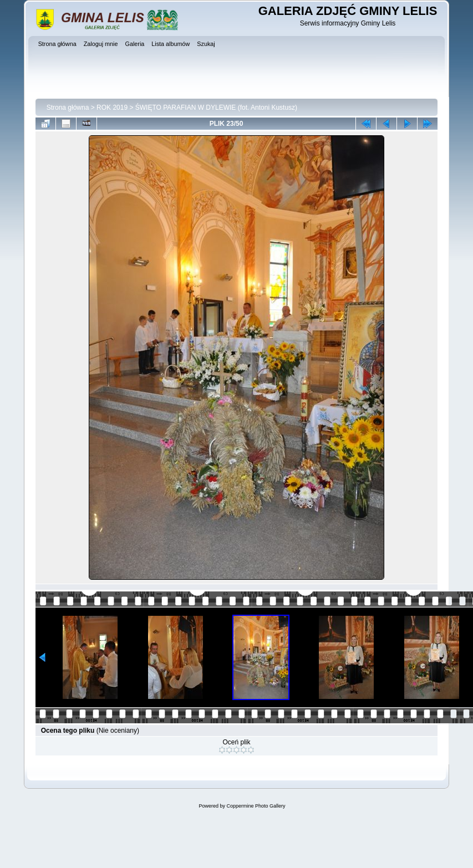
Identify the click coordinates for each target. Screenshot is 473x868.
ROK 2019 (112, 108)
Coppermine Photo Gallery (256, 806)
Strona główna (68, 108)
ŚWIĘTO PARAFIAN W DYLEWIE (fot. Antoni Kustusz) (216, 108)
